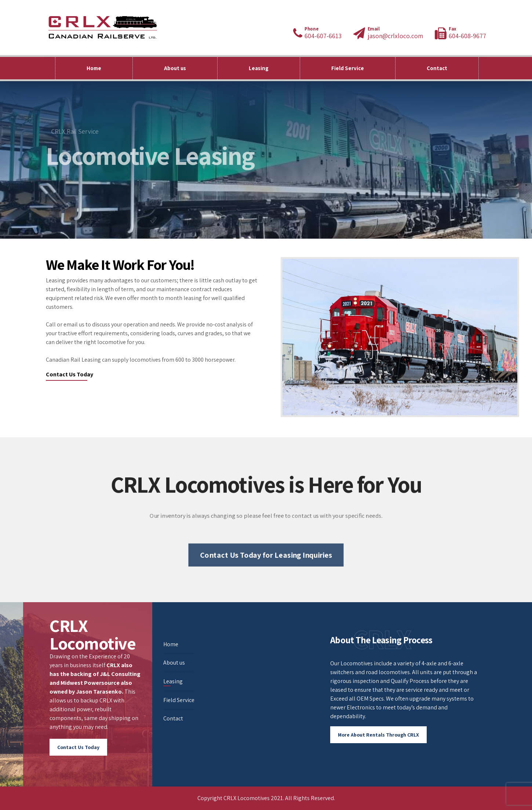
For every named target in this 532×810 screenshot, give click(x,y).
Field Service (348, 68)
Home (94, 68)
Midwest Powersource (90, 683)
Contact (437, 68)
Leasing (259, 68)
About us (175, 68)
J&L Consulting (120, 674)
